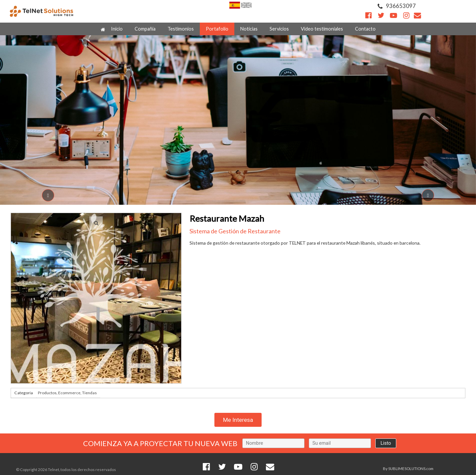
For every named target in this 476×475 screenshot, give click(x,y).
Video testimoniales (322, 29)
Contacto (365, 29)
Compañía (145, 29)
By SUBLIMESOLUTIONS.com (408, 469)
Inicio (112, 29)
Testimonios (181, 29)
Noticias (249, 29)
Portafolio (217, 29)
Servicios (279, 29)
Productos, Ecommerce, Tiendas (67, 393)
